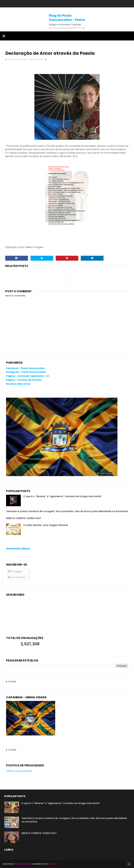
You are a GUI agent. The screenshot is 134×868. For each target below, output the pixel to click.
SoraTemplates (23, 864)
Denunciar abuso (18, 549)
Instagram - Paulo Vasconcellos (26, 372)
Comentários (17, 577)
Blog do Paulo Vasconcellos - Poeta (67, 18)
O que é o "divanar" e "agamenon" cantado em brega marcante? (62, 496)
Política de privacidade (19, 771)
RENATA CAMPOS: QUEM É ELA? (24, 518)
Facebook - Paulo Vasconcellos (26, 368)
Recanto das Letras (18, 384)
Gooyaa (53, 864)
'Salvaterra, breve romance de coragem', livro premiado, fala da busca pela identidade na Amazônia (67, 511)
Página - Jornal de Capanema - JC (28, 376)
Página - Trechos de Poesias (24, 380)
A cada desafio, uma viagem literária (46, 525)
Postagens (15, 571)
